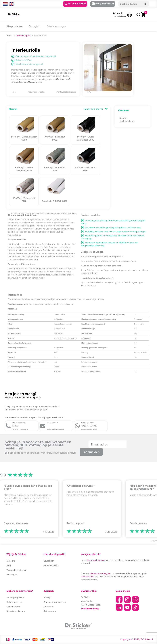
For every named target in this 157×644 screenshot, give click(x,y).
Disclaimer (49, 607)
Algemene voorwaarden (55, 602)
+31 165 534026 (75, 4)
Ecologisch (35, 26)
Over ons (11, 561)
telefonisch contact (96, 560)
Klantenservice (13, 607)
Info (14, 92)
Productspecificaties (36, 92)
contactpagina (87, 577)
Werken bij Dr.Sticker (16, 570)
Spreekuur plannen (16, 611)
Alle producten (14, 26)
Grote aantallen (51, 565)
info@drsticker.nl (103, 4)
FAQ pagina (12, 575)
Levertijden (49, 561)
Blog (9, 565)
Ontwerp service (14, 602)
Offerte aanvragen (56, 26)
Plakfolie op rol (24, 36)
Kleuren (13, 109)
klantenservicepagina (100, 573)
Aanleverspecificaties (66, 92)
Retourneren (50, 611)
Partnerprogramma (15, 597)
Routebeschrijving (90, 609)
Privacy (47, 597)
